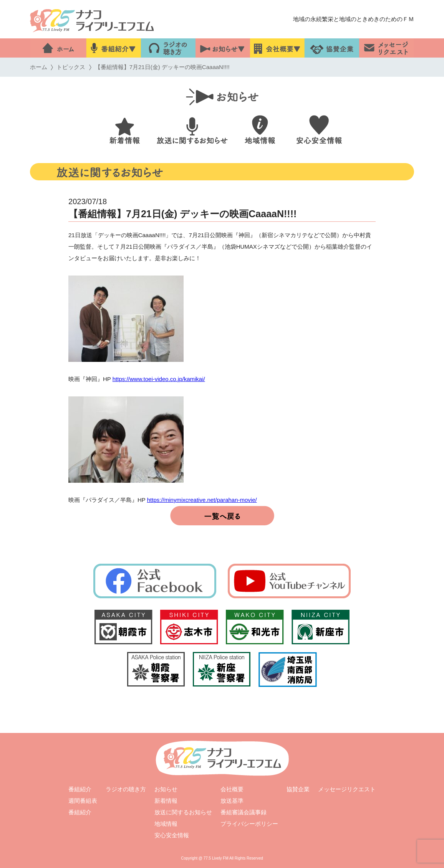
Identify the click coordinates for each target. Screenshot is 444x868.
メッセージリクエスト (347, 789)
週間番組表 (83, 801)
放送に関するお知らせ (183, 812)
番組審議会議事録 (244, 812)
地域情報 (166, 824)
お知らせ (166, 789)
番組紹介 (80, 789)
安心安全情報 (172, 835)
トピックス (71, 67)
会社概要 (232, 789)
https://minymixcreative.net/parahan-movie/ (202, 500)
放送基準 (232, 801)
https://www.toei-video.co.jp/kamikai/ (159, 379)
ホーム (39, 67)
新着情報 (166, 801)
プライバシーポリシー (249, 824)
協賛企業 (298, 789)
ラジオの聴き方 (126, 789)
